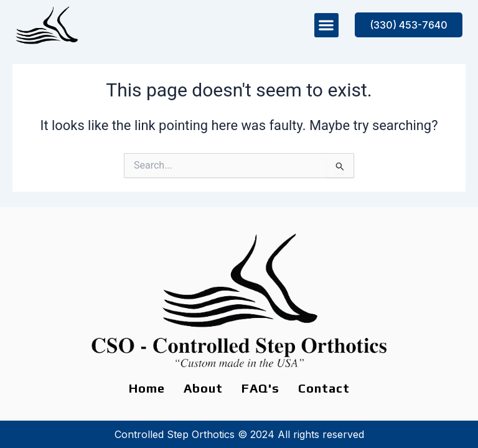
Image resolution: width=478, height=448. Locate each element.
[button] (326, 25)
